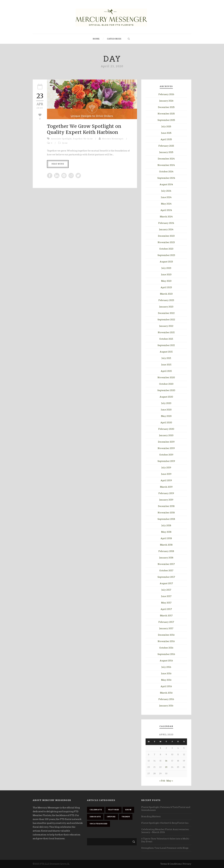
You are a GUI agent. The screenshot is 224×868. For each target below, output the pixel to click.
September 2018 (166, 519)
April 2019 (166, 480)
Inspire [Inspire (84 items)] (111, 817)
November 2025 (166, 114)
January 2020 (166, 435)
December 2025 (166, 107)
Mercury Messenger (113, 139)
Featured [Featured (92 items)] (113, 810)
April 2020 (166, 423)
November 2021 (166, 332)
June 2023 (166, 275)
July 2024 (166, 191)
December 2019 (166, 442)
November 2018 (166, 513)
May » (170, 781)
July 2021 (166, 358)
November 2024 (166, 165)
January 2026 (166, 101)
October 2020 (166, 384)
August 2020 (166, 397)
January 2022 (166, 326)
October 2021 (166, 339)
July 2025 (166, 127)
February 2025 (166, 146)
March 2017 (166, 616)
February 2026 (166, 94)
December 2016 (166, 635)
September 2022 (166, 320)
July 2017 (166, 590)
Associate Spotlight (61, 139)
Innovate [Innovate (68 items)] (95, 817)
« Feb (162, 781)
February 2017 (166, 622)
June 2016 (166, 674)
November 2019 (166, 448)
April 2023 (166, 287)
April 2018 (166, 538)
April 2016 (166, 686)
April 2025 (166, 139)
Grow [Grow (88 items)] (128, 810)
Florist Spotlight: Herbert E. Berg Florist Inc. (165, 823)
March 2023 (166, 294)
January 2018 (166, 558)
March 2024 (166, 217)
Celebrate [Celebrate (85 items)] (96, 810)
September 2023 (166, 255)
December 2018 (166, 506)
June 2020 (166, 410)
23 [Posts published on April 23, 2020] (166, 767)
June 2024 (166, 197)
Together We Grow (83, 139)
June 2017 (166, 596)
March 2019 (166, 487)
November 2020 (166, 378)
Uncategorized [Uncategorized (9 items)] (98, 824)
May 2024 (166, 204)
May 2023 (166, 281)
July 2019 (166, 468)
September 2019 (166, 461)
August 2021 (166, 352)
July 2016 (166, 667)
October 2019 (166, 455)
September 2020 (166, 390)
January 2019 (166, 500)
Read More (58, 164)
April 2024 (166, 210)
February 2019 (166, 493)
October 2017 (166, 571)
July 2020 (166, 403)
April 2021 (166, 371)
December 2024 (166, 159)
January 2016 (166, 706)
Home (96, 39)
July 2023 (166, 268)
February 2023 (166, 300)
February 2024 (166, 223)
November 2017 (166, 564)
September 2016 (166, 654)
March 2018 (166, 545)
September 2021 (166, 345)
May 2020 (166, 416)
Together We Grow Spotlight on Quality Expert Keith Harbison (84, 129)
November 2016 (166, 641)
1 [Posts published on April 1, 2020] (160, 748)
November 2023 (166, 242)
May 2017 (166, 603)
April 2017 (166, 609)
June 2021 (166, 365)
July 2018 (166, 526)
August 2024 (166, 184)
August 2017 (166, 583)
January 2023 (166, 307)
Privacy (187, 864)
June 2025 (166, 133)
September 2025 (166, 120)
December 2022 (166, 313)
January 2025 (166, 152)
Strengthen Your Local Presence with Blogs (165, 848)
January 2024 (166, 230)
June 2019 (166, 474)
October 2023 (166, 249)
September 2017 (166, 577)
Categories (114, 39)
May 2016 (166, 680)
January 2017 (166, 628)
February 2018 (166, 551)
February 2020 (166, 429)
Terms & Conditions (171, 864)
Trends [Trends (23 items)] (126, 817)
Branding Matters (151, 817)
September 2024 (166, 178)
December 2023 (166, 236)
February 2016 (166, 699)
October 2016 (166, 648)
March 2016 (166, 693)
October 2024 (166, 172)
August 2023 (166, 262)
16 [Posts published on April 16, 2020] (166, 761)
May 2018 (166, 532)
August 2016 (166, 661)
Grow (65, 143)
